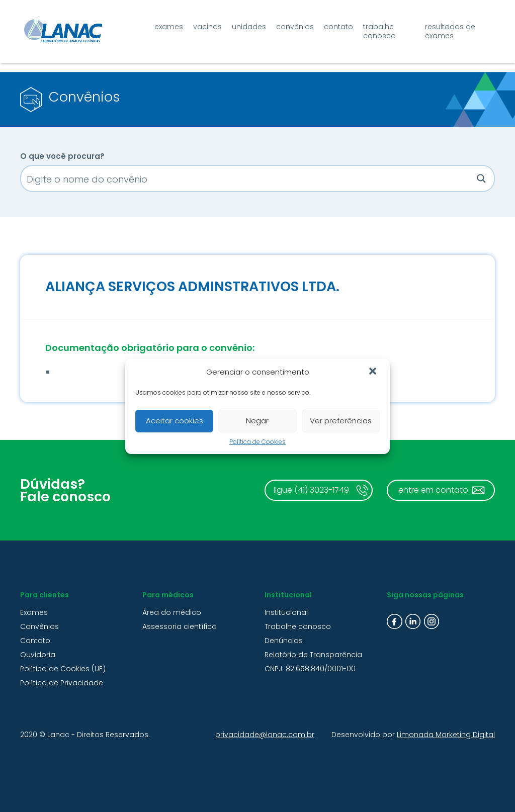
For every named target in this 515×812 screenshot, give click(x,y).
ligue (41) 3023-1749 (311, 490)
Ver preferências (341, 421)
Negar (257, 421)
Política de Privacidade (62, 683)
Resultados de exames (450, 31)
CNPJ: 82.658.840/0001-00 (310, 669)
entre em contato (433, 490)
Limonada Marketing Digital (446, 735)
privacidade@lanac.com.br (265, 735)
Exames (169, 27)
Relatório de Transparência (313, 655)
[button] (374, 372)
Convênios (295, 27)
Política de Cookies (257, 442)
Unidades (249, 27)
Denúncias (284, 641)
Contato (338, 27)
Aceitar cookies (175, 421)
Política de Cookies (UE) (63, 669)
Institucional (286, 612)
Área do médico (172, 612)
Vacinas (207, 27)
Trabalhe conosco (379, 31)
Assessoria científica (180, 626)
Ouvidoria (38, 655)
